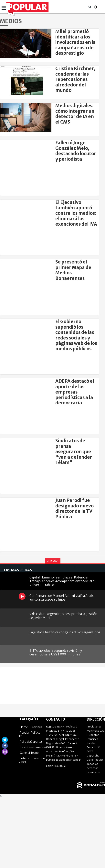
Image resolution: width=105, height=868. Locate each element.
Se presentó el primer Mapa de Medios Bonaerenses (73, 270)
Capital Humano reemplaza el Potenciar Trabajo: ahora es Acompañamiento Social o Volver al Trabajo (62, 581)
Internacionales (41, 747)
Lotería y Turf (24, 760)
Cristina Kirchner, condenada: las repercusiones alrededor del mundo (75, 79)
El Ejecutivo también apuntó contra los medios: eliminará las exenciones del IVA (76, 213)
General (25, 753)
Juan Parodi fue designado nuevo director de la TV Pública (74, 508)
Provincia (37, 727)
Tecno (35, 753)
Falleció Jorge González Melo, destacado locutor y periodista (76, 151)
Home (24, 727)
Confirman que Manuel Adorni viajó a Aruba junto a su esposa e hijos (62, 598)
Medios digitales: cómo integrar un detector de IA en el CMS (75, 114)
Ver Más (53, 561)
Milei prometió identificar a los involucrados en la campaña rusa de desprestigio (76, 42)
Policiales (26, 742)
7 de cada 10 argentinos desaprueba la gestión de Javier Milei (63, 616)
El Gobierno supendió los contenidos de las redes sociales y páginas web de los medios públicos (76, 335)
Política (35, 733)
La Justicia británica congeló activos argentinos (65, 632)
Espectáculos (28, 747)
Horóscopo (38, 758)
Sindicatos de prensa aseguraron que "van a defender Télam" (74, 452)
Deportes (37, 742)
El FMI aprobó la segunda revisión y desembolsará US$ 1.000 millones (56, 652)
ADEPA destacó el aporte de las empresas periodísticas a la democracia (75, 392)
